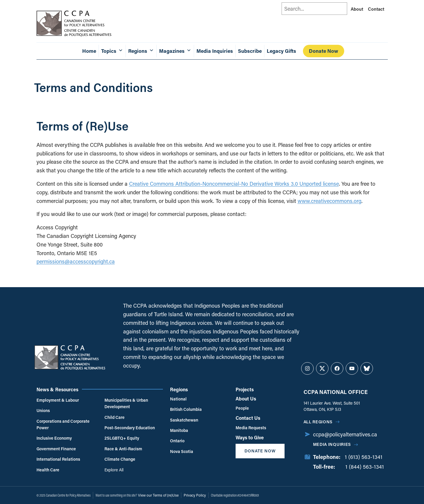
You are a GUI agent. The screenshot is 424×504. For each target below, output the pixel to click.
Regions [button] (141, 51)
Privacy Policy (195, 495)
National (178, 399)
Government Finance (56, 449)
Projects (245, 389)
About (357, 9)
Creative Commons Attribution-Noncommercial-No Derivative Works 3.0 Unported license (234, 184)
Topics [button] (112, 51)
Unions (43, 410)
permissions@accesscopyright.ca (76, 261)
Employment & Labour (58, 400)
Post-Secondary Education (130, 428)
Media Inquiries (215, 51)
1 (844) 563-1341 (365, 467)
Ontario (177, 441)
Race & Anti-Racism (123, 449)
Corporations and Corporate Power (63, 424)
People (242, 408)
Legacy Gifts (281, 51)
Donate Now (324, 51)
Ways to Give (250, 437)
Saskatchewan (184, 420)
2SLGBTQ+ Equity (122, 438)
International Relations (58, 459)
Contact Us (248, 418)
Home (89, 51)
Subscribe (250, 51)
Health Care (48, 470)
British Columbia (186, 409)
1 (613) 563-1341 (364, 457)
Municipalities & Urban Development (126, 403)
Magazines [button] (175, 51)
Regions (179, 389)
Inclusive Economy (54, 438)
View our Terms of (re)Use (158, 495)
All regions (318, 422)
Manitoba (179, 430)
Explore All (114, 470)
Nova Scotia (182, 451)
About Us (246, 399)
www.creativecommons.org (329, 201)
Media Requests (251, 428)
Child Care (115, 417)
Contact (376, 9)
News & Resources (57, 389)
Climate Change (120, 459)
